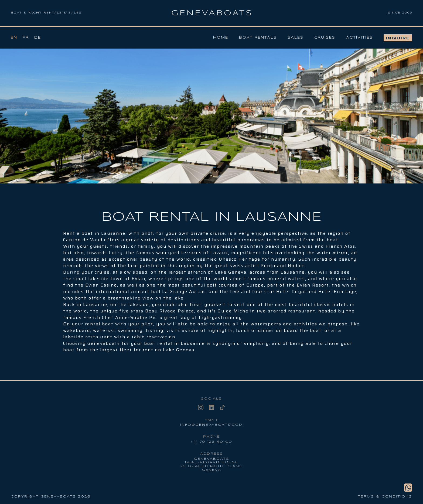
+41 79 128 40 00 (211, 442)
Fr (26, 38)
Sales (296, 38)
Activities (359, 38)
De (38, 38)
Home (221, 38)
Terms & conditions (385, 497)
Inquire (398, 38)
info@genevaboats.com (212, 425)
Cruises (325, 38)
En (14, 38)
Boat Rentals (258, 38)
